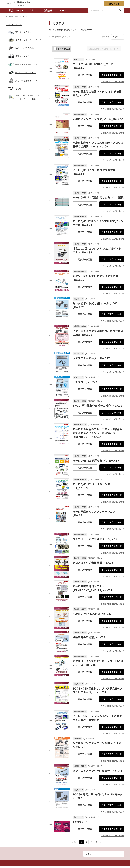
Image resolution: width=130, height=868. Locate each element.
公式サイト (19, 5)
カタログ (34, 10)
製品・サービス (16, 10)
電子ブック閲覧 (85, 75)
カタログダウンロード (112, 75)
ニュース (62, 10)
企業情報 (48, 10)
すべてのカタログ (14, 24)
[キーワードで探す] (120, 10)
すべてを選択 (62, 49)
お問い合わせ (114, 4)
